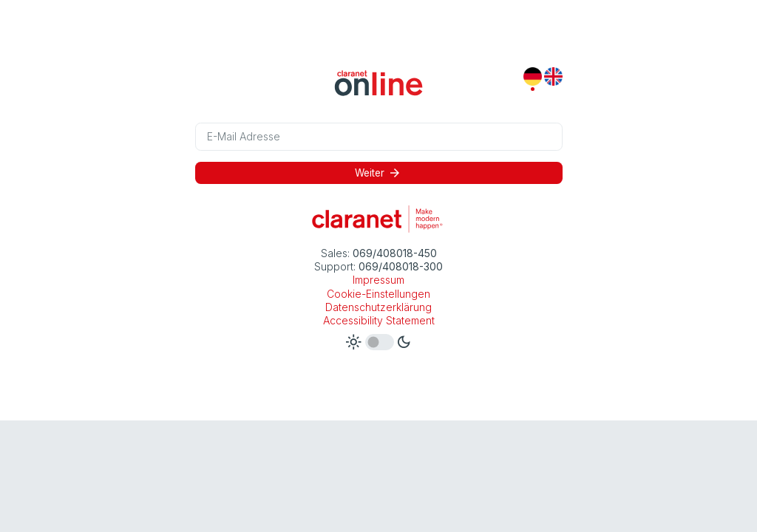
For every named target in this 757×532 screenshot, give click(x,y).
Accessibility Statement (379, 320)
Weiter (378, 173)
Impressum (378, 280)
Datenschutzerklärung (378, 307)
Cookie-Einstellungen (378, 294)
